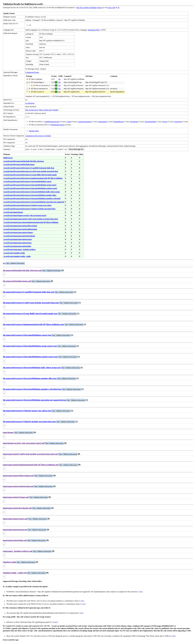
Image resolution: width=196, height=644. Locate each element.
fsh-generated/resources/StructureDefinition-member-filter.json (30, 378)
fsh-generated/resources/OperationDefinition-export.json (27, 335)
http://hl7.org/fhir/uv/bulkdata (87, 8)
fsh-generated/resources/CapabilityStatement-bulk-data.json (29, 292)
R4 (59, 79)
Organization (102, 122)
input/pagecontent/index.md (15, 540)
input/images (8, 432)
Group (69, 122)
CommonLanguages (85, 122)
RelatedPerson (118, 122)
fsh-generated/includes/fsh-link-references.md (22, 270)
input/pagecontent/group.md (15, 530)
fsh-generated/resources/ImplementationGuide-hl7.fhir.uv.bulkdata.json (33, 324)
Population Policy (94, 30)
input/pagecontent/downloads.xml (17, 508)
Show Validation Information (15, 263)
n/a (4, 263)
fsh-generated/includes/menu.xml (17, 281)
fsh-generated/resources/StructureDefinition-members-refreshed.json (32, 389)
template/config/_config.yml (15, 573)
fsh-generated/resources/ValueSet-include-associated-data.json (29, 422)
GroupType (178, 122)
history (100, 8)
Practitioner (134, 122)
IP (119, 8)
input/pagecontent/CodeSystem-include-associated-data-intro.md (30, 454)
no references (30, 103)
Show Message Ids (76, 149)
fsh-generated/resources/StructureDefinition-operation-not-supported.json (34, 400)
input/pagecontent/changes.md (16, 497)
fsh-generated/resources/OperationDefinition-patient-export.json (30, 357)
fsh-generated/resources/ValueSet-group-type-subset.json (27, 411)
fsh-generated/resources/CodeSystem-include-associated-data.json (31, 303)
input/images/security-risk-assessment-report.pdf (24, 443)
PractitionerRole (150, 122)
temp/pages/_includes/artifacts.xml (18, 551)
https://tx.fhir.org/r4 (46, 110)
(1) (75, 292)
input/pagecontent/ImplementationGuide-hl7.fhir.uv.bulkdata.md (31, 465)
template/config (9, 562)
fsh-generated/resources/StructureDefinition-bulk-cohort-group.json (32, 368)
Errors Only (111, 8)
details (56, 110)
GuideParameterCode (52, 122)
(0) (62, 270)
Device (165, 122)
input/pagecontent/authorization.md (18, 486)
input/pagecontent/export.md (15, 519)
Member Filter (34, 131)
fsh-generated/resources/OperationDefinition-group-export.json (30, 346)
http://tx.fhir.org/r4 (32, 110)
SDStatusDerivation (57, 125)
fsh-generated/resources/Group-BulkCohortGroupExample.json (30, 314)
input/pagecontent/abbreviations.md (18, 476)
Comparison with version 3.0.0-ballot (38, 136)
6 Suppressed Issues (32, 72)
